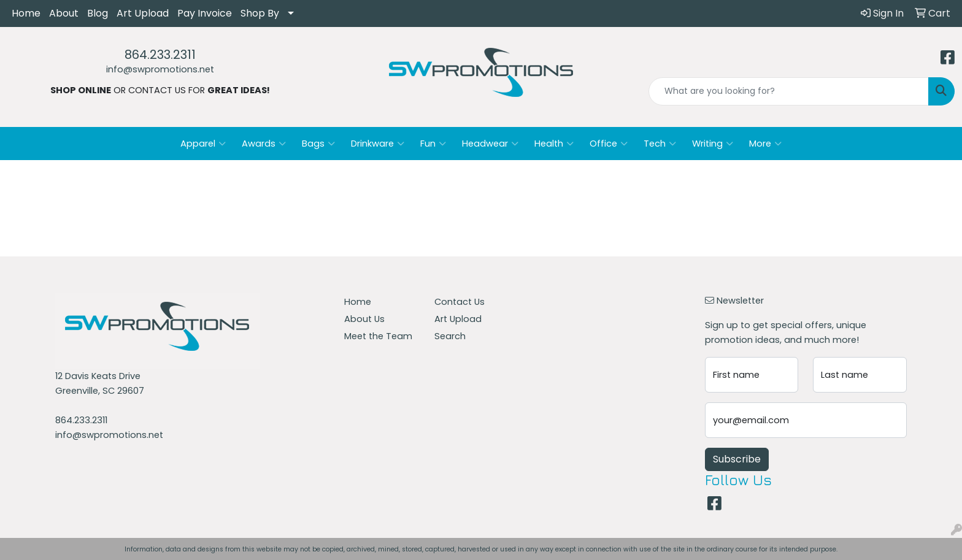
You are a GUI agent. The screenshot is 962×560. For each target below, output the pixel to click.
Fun (433, 144)
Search (450, 336)
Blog (98, 13)
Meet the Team (378, 336)
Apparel (203, 144)
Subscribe (737, 459)
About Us (364, 319)
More (765, 144)
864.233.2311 (160, 55)
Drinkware (378, 144)
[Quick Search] (789, 91)
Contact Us (460, 302)
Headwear (490, 144)
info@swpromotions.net (160, 69)
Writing (713, 144)
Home (26, 13)
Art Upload (143, 13)
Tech (660, 144)
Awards (264, 144)
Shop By (260, 13)
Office (609, 144)
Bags (318, 144)
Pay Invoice (205, 13)
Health (554, 144)
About (64, 13)
